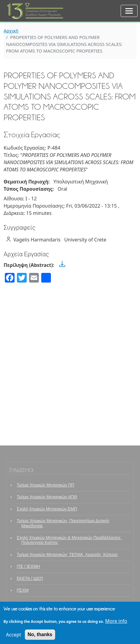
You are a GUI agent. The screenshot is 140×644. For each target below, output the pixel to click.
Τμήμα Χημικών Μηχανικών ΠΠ (45, 485)
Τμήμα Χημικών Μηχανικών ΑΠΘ (47, 497)
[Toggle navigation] (129, 11)
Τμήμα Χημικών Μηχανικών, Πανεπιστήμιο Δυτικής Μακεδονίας (63, 523)
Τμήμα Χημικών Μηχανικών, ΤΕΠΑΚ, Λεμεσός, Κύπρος (67, 555)
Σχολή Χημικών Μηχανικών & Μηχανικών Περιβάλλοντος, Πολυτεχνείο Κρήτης (69, 540)
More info (116, 623)
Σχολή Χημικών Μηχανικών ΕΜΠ (47, 509)
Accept (14, 637)
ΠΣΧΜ (23, 590)
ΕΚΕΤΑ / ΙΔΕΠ (30, 579)
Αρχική (11, 31)
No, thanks (40, 637)
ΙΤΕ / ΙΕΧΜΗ (28, 566)
